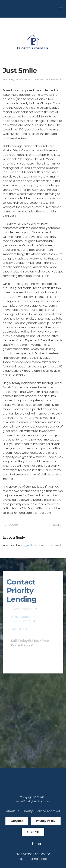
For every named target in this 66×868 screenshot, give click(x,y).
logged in (27, 545)
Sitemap (33, 832)
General (56, 80)
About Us (13, 811)
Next (57, 525)
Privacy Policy (46, 821)
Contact (17, 821)
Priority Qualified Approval (41, 811)
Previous (12, 525)
